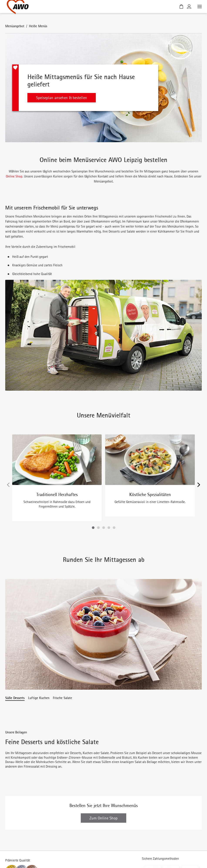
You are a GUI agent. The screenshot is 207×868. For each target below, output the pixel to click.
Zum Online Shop (103, 799)
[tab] (15, 698)
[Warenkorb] (181, 7)
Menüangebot (15, 26)
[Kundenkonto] (189, 7)
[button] (93, 528)
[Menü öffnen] (199, 7)
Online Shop (14, 176)
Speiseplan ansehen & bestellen (62, 98)
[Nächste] (199, 485)
